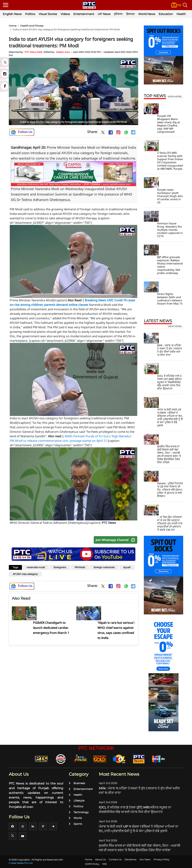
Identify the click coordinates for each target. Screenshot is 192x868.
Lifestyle (77, 801)
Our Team (145, 859)
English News (12, 14)
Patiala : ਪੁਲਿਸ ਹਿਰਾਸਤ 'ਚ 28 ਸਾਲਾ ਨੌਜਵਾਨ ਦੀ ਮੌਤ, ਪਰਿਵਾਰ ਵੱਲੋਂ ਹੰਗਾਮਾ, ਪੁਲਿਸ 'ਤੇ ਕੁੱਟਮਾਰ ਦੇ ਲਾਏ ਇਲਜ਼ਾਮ (170, 490)
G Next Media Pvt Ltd (21, 863)
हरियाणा (118, 14)
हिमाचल (130, 14)
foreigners (60, 567)
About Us (100, 859)
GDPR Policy (92, 864)
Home (13, 26)
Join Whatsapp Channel (116, 540)
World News (147, 14)
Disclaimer (130, 859)
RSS (105, 864)
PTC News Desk (33, 52)
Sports (75, 824)
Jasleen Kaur (63, 52)
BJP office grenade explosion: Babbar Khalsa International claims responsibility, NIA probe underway (170, 265)
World (75, 818)
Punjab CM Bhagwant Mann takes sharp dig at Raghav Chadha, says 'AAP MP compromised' (168, 124)
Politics (30, 14)
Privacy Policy (162, 859)
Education (166, 14)
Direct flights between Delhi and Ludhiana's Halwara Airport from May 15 (170, 299)
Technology (79, 812)
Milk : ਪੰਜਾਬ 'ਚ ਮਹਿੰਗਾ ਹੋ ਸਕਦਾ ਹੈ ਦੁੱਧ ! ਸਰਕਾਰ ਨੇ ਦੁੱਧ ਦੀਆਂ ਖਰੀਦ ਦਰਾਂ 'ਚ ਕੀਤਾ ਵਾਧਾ (170, 350)
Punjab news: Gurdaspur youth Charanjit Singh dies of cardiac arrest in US (170, 196)
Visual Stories (48, 14)
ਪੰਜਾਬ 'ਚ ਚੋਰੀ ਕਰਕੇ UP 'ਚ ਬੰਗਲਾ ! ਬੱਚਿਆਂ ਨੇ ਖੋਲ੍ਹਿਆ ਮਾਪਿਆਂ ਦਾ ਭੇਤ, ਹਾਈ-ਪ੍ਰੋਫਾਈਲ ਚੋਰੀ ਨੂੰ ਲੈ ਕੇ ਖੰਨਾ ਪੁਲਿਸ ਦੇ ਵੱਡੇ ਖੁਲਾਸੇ (170, 417)
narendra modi (36, 567)
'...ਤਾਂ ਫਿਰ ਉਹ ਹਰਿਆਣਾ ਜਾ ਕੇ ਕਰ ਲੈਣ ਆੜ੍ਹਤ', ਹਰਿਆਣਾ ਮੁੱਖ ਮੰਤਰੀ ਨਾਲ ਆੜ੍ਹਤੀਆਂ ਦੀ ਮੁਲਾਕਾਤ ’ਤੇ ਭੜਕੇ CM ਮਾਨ (170, 523)
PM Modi (80, 567)
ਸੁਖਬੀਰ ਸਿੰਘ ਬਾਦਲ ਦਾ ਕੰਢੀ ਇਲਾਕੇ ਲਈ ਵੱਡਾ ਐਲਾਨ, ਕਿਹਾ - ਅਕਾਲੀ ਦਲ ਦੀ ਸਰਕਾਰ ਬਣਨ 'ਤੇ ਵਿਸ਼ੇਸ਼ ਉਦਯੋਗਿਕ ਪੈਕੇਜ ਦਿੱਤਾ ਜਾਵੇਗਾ (169, 454)
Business (77, 783)
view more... (175, 97)
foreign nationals (104, 567)
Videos (65, 14)
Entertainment (84, 14)
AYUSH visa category (25, 574)
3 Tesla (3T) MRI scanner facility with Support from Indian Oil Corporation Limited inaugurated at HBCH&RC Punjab (170, 161)
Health (181, 14)
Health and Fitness (32, 26)
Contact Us (115, 859)
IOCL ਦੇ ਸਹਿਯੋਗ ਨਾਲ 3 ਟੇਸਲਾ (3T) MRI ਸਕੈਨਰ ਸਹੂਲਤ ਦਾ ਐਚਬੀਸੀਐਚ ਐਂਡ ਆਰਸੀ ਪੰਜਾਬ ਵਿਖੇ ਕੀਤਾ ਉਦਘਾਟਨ (169, 382)
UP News (104, 14)
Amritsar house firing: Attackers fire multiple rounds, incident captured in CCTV (170, 230)
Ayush (127, 567)
